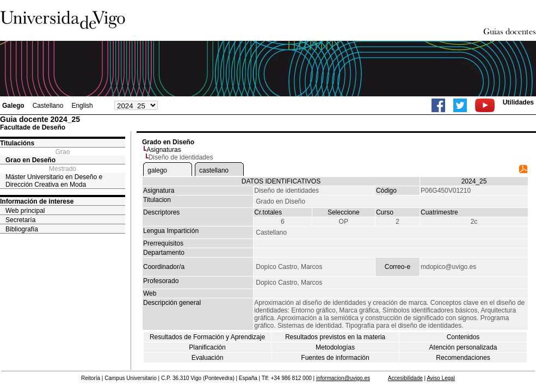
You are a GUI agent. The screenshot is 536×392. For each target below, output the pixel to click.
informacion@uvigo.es (343, 378)
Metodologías (335, 347)
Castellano (48, 106)
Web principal (25, 211)
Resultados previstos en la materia (335, 337)
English (82, 106)
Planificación (207, 347)
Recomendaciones (463, 358)
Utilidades (518, 102)
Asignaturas (164, 150)
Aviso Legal (441, 378)
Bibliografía (22, 229)
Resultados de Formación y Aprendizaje (207, 337)
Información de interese (37, 201)
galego (157, 170)
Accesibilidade (405, 378)
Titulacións (17, 143)
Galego (13, 106)
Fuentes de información (335, 358)
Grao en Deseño (30, 160)
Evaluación (208, 358)
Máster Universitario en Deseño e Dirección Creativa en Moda (54, 181)
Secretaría (20, 220)
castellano (214, 170)
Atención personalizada (463, 347)
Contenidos (463, 337)
